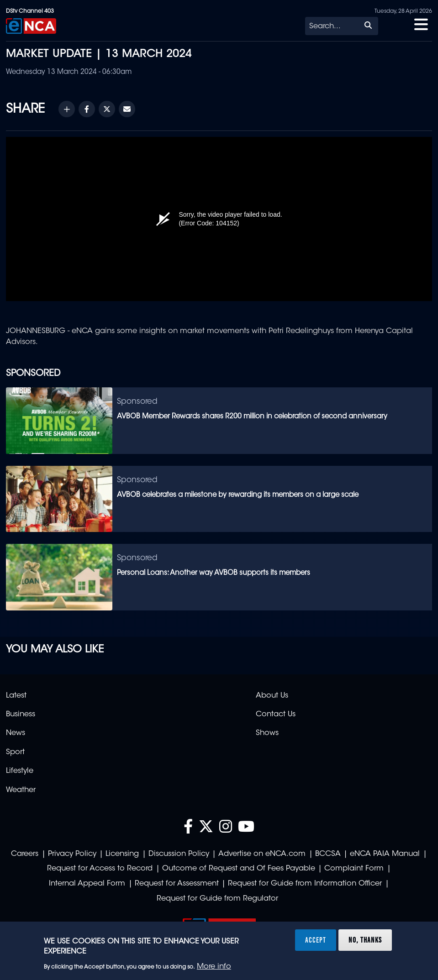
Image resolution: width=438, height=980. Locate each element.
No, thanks (365, 940)
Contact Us (276, 714)
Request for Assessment (177, 884)
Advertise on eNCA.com (262, 854)
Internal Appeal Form (87, 884)
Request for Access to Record (100, 869)
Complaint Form (354, 869)
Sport (15, 752)
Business (21, 714)
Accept (316, 940)
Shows (267, 733)
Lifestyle (20, 771)
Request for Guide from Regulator (217, 899)
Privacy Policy (72, 854)
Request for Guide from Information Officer (305, 884)
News (16, 733)
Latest (16, 696)
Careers (25, 854)
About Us (272, 696)
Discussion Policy (179, 854)
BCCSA (328, 854)
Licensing (122, 854)
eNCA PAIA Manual (385, 854)
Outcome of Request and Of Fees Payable (239, 869)
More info (214, 967)
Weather (21, 790)
